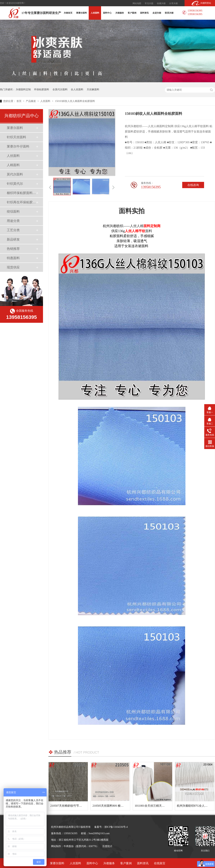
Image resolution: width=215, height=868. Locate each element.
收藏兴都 (161, 3)
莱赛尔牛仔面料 (18, 146)
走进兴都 (157, 13)
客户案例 (132, 13)
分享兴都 (173, 3)
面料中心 (107, 13)
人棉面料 (13, 165)
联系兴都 (169, 13)
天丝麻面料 (93, 90)
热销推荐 (13, 249)
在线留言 (160, 863)
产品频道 (31, 101)
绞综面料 (13, 212)
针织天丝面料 (16, 137)
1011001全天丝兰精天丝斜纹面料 (155, 806)
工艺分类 (13, 230)
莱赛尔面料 (82, 13)
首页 (19, 101)
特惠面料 (13, 258)
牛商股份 (69, 846)
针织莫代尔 (15, 184)
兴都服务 (120, 13)
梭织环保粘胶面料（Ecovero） (21, 193)
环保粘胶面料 (42, 90)
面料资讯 (144, 13)
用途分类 (13, 221)
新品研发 (13, 239)
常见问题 (149, 3)
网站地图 (137, 3)
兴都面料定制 (23, 90)
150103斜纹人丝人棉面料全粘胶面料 (75, 101)
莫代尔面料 (15, 174)
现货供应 (13, 267)
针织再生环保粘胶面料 (21, 202)
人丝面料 (95, 13)
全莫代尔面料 (60, 90)
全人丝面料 (77, 90)
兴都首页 (68, 13)
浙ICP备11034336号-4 (116, 827)
